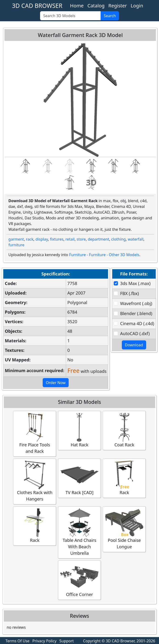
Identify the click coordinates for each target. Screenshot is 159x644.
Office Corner (79, 580)
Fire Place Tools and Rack (35, 433)
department (98, 239)
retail (70, 239)
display (42, 239)
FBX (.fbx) (129, 293)
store (81, 239)
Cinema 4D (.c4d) (137, 323)
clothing (118, 239)
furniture (16, 245)
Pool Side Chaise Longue (124, 529)
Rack (124, 478)
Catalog (96, 6)
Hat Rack (79, 430)
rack (30, 239)
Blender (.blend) (136, 313)
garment (16, 239)
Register (118, 6)
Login (137, 6)
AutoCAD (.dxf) (135, 333)
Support (67, 641)
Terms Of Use (18, 641)
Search (110, 16)
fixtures (57, 239)
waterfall (136, 239)
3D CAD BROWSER (37, 5)
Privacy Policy (44, 641)
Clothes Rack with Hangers (35, 481)
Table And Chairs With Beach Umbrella (79, 532)
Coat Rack (124, 430)
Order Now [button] (56, 383)
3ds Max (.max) (135, 283)
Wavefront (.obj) (136, 303)
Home (77, 6)
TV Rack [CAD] (79, 478)
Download (134, 345)
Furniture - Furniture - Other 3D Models (104, 255)
